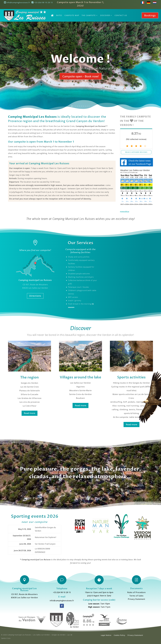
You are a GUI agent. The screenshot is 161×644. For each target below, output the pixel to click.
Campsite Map (72, 15)
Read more (30, 413)
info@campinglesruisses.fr (17, 2)
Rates (59, 15)
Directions (35, 296)
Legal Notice (106, 635)
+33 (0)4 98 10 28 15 (42, 2)
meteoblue (125, 212)
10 (89, 106)
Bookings (150, 15)
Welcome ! (80, 59)
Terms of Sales (136, 596)
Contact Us (121, 15)
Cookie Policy (119, 635)
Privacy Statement (137, 599)
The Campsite (89, 15)
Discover (105, 15)
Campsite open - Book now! (81, 76)
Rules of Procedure (136, 593)
